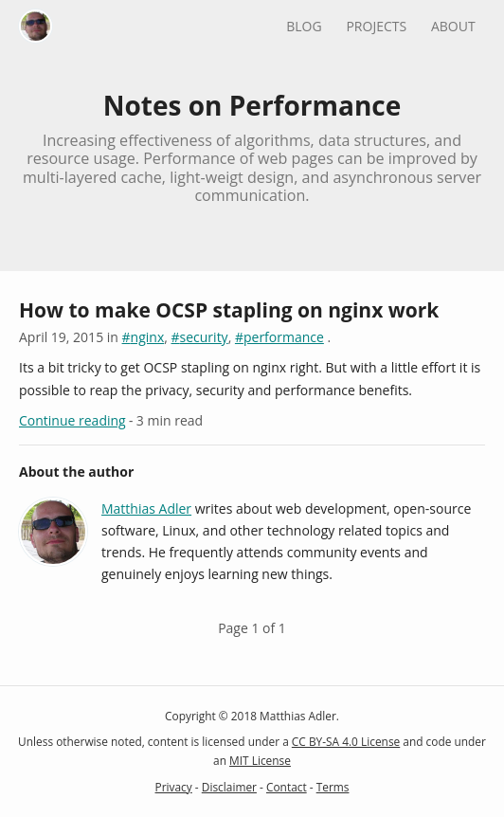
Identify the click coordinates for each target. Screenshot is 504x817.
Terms (333, 787)
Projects (376, 26)
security (204, 337)
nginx (148, 337)
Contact (287, 787)
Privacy (174, 787)
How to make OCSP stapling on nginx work (229, 310)
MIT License (260, 760)
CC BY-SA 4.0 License (346, 741)
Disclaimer (229, 787)
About (453, 26)
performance (284, 337)
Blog (304, 26)
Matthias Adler (146, 508)
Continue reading (72, 420)
